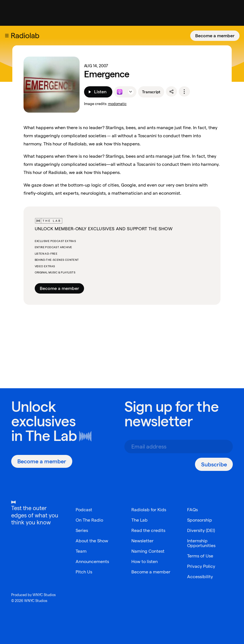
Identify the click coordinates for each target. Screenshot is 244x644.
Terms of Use (200, 556)
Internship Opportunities (201, 543)
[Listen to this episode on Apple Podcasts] (120, 92)
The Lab (51, 436)
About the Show (92, 541)
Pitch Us (84, 572)
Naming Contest (148, 551)
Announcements (92, 562)
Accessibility (200, 577)
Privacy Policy (201, 566)
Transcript (151, 92)
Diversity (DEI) (201, 530)
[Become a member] (215, 36)
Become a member (215, 36)
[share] (171, 92)
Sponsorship (200, 520)
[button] (7, 36)
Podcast (84, 510)
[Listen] (98, 92)
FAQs (192, 510)
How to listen (145, 562)
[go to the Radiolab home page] (26, 36)
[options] (184, 92)
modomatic (117, 104)
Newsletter (142, 541)
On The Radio (89, 520)
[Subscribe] (214, 464)
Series (82, 530)
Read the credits (148, 530)
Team (81, 551)
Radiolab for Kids (149, 510)
